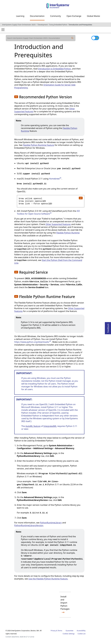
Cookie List (82, 634)
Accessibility (81, 631)
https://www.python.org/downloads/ (33, 342)
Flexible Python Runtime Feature (38, 145)
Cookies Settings (69, 634)
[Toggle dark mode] (95, 38)
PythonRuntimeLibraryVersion (29, 525)
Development (43, 25)
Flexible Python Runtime (68, 233)
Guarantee (70, 631)
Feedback (108, 327)
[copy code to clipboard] (81, 198)
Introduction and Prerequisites (81, 25)
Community (56, 16)
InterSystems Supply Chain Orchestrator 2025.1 (19, 25)
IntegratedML (50, 426)
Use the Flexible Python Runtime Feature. (48, 579)
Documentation (37, 16)
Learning (20, 16)
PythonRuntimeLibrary (51, 523)
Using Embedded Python (58, 25)
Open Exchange (74, 16)
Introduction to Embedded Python (54, 69)
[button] (16, 97)
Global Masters (94, 16)
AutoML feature (33, 426)
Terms (60, 631)
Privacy (53, 631)
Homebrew (55, 179)
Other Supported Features (58, 224)
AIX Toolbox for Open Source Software (48, 212)
